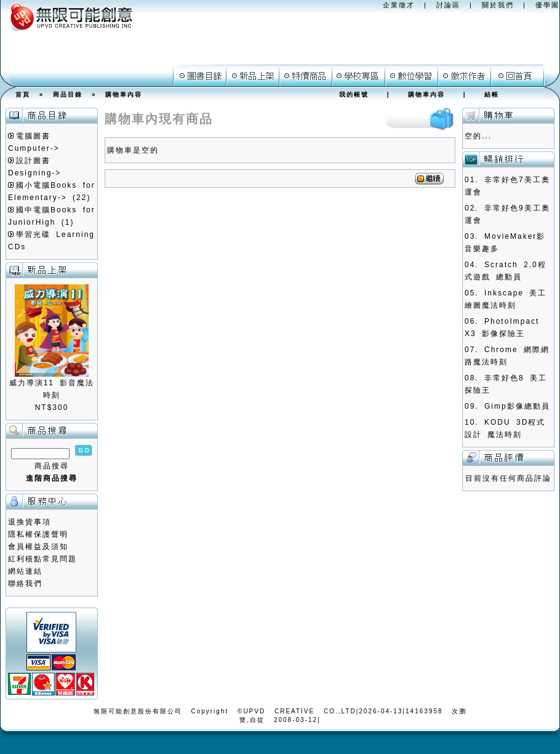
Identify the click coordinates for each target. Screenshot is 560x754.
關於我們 (498, 5)
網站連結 (25, 571)
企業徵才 (399, 5)
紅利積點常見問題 (42, 559)
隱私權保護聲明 (38, 534)
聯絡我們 (25, 584)
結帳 (492, 94)
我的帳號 (354, 94)
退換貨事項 (30, 522)
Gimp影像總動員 (517, 406)
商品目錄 (68, 94)
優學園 (547, 5)
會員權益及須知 (38, 547)
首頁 (23, 94)
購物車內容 (124, 94)
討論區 (448, 5)
